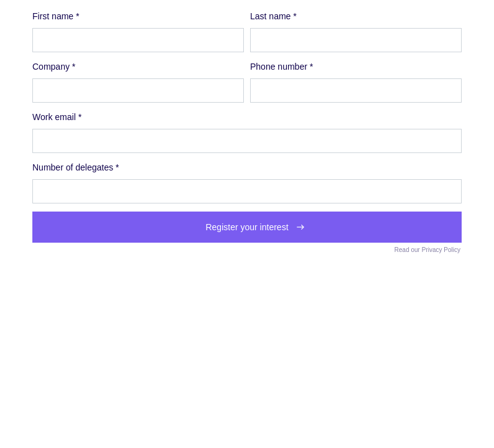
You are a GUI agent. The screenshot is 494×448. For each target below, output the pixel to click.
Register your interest (247, 227)
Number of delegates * (76, 167)
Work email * (57, 117)
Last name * (273, 16)
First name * (56, 16)
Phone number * (282, 67)
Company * (54, 67)
